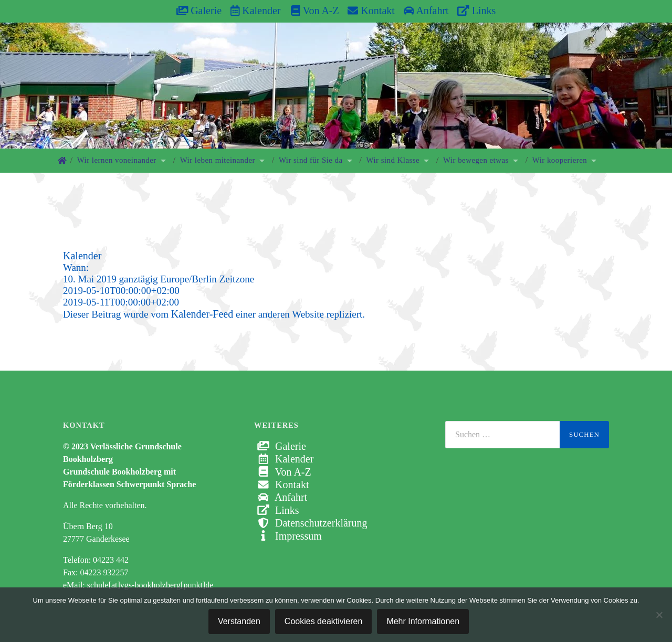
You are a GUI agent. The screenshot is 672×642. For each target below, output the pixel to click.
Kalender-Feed (202, 314)
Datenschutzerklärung (311, 523)
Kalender (256, 10)
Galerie (199, 10)
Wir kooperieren (560, 160)
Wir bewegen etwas (476, 160)
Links (476, 10)
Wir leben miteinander (218, 160)
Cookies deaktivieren (324, 621)
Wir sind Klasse (393, 160)
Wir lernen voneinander (117, 160)
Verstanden (239, 621)
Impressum (288, 536)
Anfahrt (426, 10)
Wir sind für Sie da (311, 160)
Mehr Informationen (423, 621)
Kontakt (371, 10)
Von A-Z (309, 10)
